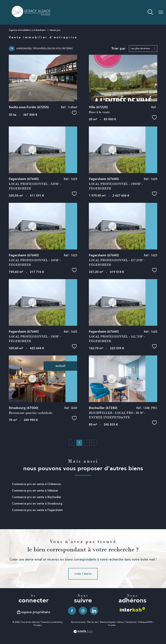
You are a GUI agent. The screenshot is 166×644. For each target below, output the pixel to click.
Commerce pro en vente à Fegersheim (37, 510)
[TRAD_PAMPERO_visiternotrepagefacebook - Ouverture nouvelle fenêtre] (72, 611)
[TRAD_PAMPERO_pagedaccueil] (31, 16)
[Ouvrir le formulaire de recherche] (150, 12)
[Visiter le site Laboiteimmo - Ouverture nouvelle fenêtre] (83, 632)
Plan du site (92, 622)
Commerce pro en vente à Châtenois (36, 484)
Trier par (119, 49)
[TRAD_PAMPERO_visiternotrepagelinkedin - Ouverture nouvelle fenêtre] (94, 611)
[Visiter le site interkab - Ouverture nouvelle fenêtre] (132, 609)
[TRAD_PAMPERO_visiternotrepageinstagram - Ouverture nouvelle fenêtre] (83, 611)
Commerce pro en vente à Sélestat (35, 491)
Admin (121, 622)
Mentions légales (108, 622)
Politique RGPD (145, 622)
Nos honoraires (78, 622)
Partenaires (131, 622)
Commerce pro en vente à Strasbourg (37, 504)
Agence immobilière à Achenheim (27, 30)
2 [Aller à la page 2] (87, 443)
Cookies (112, 625)
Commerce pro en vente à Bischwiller (37, 497)
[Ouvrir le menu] (161, 12)
